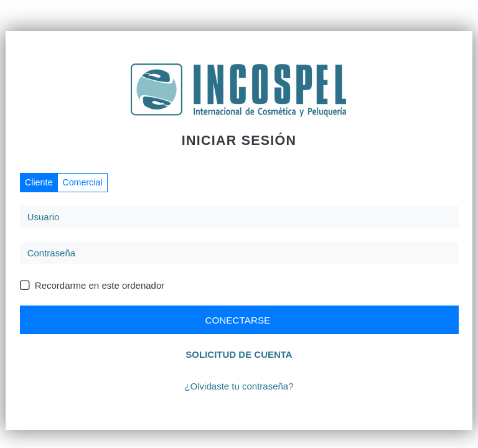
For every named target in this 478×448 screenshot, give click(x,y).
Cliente (39, 182)
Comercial (82, 182)
